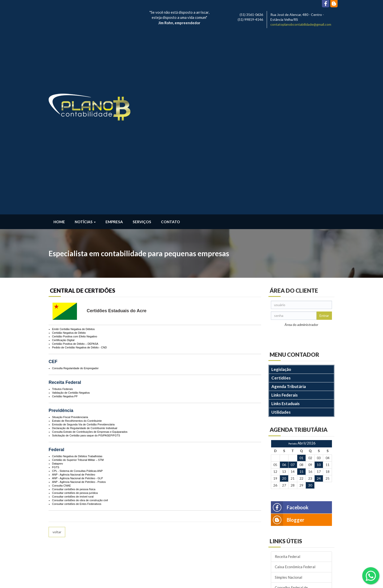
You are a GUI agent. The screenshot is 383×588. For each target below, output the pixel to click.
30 (310, 304)
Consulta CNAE (61, 304)
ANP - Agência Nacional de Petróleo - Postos (79, 300)
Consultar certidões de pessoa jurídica (75, 311)
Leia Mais (57, 566)
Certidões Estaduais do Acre (117, 129)
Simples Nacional (288, 396)
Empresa (114, 40)
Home (59, 40)
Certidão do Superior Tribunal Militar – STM (78, 278)
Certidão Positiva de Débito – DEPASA (75, 162)
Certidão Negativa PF (65, 215)
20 (284, 297)
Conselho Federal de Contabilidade (291, 409)
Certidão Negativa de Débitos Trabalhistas (77, 275)
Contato (170, 40)
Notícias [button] (85, 40)
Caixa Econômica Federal (295, 386)
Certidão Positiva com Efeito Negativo (75, 155)
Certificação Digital (63, 159)
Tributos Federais (62, 208)
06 (284, 283)
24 (319, 297)
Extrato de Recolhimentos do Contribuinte (77, 239)
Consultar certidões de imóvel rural (73, 315)
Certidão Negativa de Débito (69, 151)
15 (301, 290)
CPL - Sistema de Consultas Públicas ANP (77, 289)
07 (293, 283)
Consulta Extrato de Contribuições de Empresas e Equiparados (90, 250)
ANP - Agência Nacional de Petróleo (74, 293)
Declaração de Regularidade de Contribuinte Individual (85, 247)
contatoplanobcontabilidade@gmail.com (301, 24)
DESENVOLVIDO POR (303, 582)
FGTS (56, 286)
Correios (282, 422)
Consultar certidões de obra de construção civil (80, 319)
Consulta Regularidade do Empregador (75, 187)
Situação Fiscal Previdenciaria (70, 236)
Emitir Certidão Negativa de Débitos (73, 148)
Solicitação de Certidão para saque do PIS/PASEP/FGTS (86, 254)
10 (319, 283)
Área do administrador (301, 143)
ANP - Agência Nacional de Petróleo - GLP (77, 297)
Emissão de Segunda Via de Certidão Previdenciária (83, 243)
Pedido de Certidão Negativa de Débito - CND (79, 166)
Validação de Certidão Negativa (71, 211)
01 (301, 277)
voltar (57, 350)
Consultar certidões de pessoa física (74, 308)
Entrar (324, 134)
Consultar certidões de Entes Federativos (77, 322)
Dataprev (58, 282)
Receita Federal (287, 375)
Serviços (142, 40)
